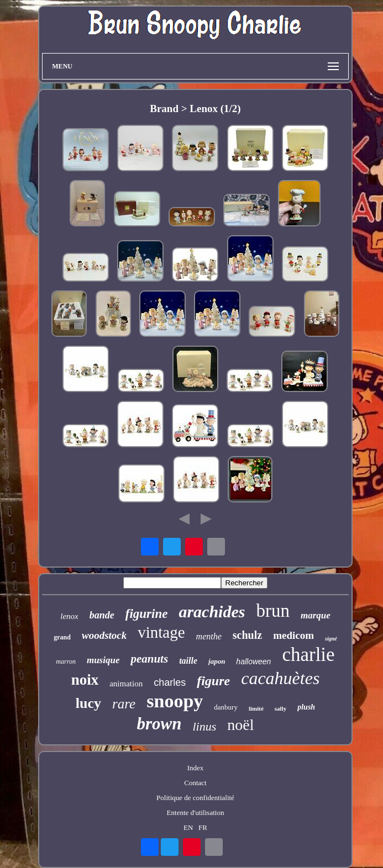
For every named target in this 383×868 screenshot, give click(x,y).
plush (306, 707)
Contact (195, 783)
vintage (161, 632)
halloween (253, 661)
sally (280, 708)
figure (213, 681)
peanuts (149, 659)
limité (256, 708)
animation (126, 684)
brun (273, 611)
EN (188, 827)
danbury (226, 707)
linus (204, 726)
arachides (212, 612)
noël (240, 725)
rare (124, 704)
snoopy (175, 701)
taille (188, 661)
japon (217, 661)
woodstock (104, 635)
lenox (69, 616)
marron (66, 661)
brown (159, 724)
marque (316, 615)
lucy (88, 703)
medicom (293, 635)
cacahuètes (280, 678)
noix (85, 680)
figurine (147, 614)
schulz (247, 635)
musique (103, 660)
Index (196, 768)
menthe (209, 636)
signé (331, 639)
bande (102, 615)
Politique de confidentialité (195, 798)
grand (62, 637)
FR (203, 827)
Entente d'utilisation (196, 813)
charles (170, 682)
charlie (308, 655)
